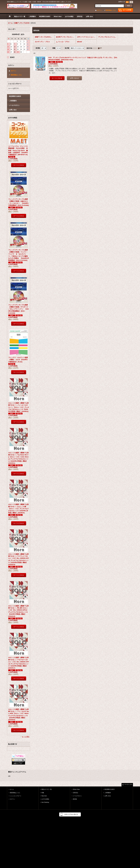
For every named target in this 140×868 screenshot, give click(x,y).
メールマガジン (14, 105)
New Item (44, 796)
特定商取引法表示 (15, 96)
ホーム (12, 789)
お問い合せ (13, 110)
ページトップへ (128, 785)
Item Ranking (45, 802)
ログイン (99, 10)
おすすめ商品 (45, 799)
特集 (43, 793)
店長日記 (76, 793)
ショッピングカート (16, 796)
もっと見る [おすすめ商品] (26, 737)
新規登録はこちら (111, 10)
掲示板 (75, 799)
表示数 (38, 48)
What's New (76, 789)
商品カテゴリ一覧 (47, 789)
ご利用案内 (13, 101)
